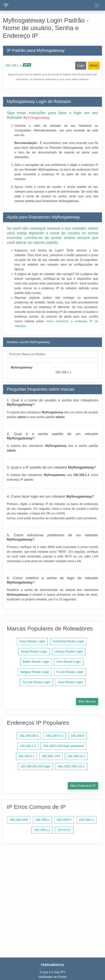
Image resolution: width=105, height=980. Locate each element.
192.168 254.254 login (35, 766)
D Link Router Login (70, 672)
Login (81, 66)
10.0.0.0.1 (64, 830)
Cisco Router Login (32, 641)
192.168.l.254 (19, 820)
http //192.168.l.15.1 (71, 766)
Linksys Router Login (69, 652)
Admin (94, 66)
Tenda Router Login (34, 652)
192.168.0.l (64, 820)
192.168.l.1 (86, 820)
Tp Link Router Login (36, 682)
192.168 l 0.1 (55, 736)
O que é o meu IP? (52, 972)
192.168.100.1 (29, 736)
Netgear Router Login (35, 672)
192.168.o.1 (42, 830)
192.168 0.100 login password (63, 746)
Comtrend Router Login (68, 641)
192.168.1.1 (13, 66)
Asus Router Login (70, 682)
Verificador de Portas (52, 977)
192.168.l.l (42, 820)
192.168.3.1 (26, 756)
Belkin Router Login (36, 662)
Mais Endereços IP (83, 786)
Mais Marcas (87, 701)
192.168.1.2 (28, 746)
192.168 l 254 (51, 756)
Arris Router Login (69, 662)
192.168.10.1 (76, 756)
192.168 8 (78, 736)
